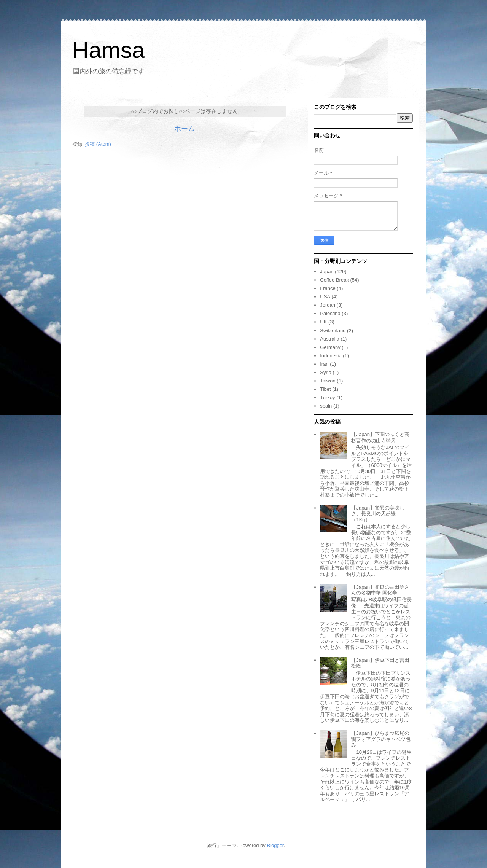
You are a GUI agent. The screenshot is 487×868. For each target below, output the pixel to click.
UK (323, 322)
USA (325, 297)
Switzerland (333, 330)
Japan (327, 272)
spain (326, 406)
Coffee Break (334, 280)
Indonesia (331, 356)
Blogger (275, 845)
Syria (326, 372)
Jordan (328, 305)
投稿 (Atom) (98, 144)
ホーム (185, 129)
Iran (324, 364)
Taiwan (328, 381)
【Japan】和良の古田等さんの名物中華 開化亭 (380, 590)
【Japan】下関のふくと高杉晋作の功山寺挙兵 (380, 437)
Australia (330, 339)
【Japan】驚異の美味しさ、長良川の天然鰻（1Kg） (378, 514)
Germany (330, 347)
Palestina (330, 313)
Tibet (325, 389)
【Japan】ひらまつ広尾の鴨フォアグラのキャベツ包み (381, 739)
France (328, 288)
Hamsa (108, 50)
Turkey (327, 397)
